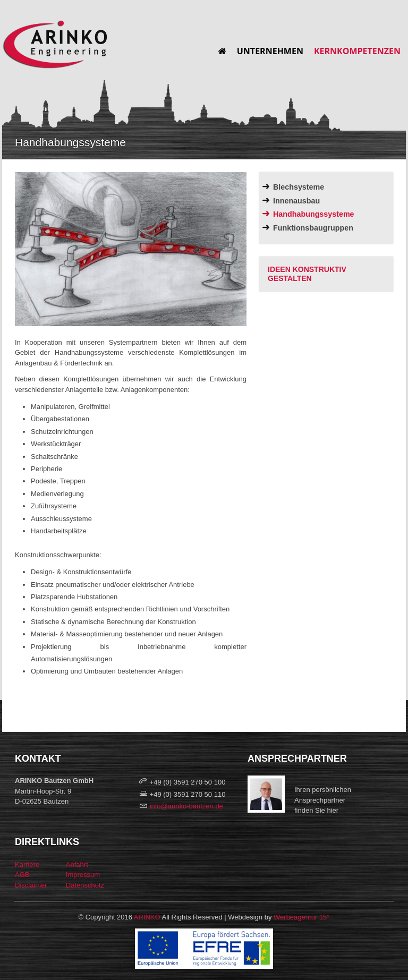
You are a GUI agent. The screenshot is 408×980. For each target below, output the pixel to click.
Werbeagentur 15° (301, 917)
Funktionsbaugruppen (313, 228)
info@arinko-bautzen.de (186, 806)
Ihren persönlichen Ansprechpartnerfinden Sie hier (323, 800)
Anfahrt (77, 864)
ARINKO (147, 917)
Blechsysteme (299, 187)
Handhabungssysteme (314, 214)
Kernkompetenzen (357, 51)
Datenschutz (85, 885)
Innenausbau (296, 201)
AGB (22, 875)
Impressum (83, 875)
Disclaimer (31, 885)
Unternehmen (270, 51)
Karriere (27, 864)
